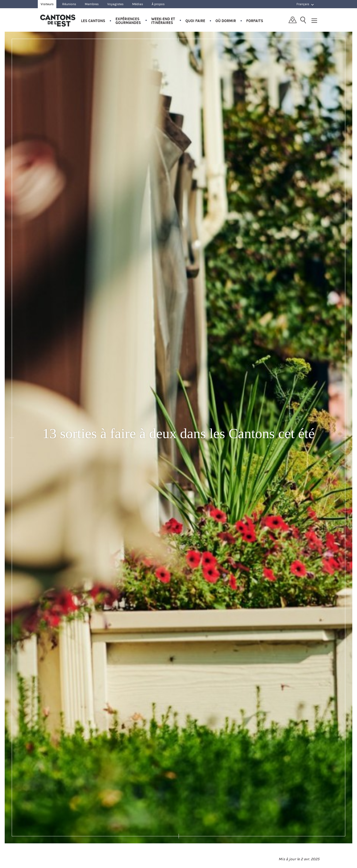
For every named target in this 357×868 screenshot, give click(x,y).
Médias (138, 4)
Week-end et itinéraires (163, 21)
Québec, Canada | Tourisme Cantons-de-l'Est (58, 20)
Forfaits (255, 21)
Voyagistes (115, 4)
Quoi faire (195, 21)
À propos (158, 4)
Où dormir (226, 21)
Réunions (69, 4)
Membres (92, 4)
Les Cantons (93, 21)
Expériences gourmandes (128, 21)
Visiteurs (47, 4)
